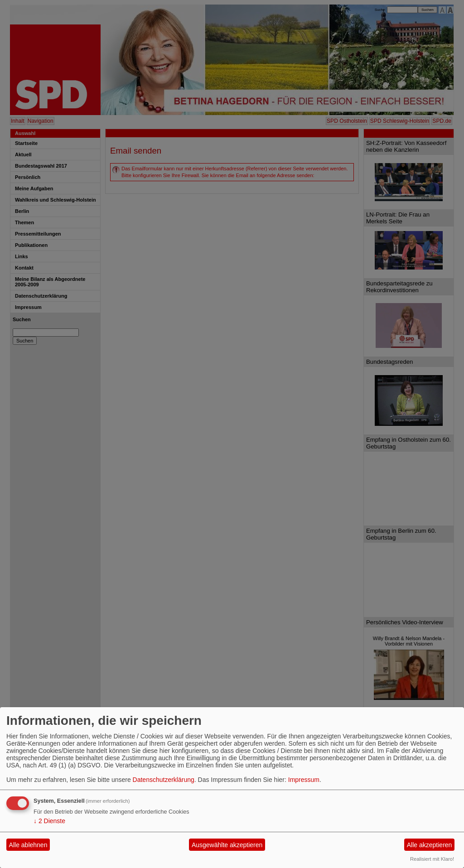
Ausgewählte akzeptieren (227, 845)
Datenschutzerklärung (164, 780)
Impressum (304, 780)
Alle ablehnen (28, 845)
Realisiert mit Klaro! (432, 859)
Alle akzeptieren (430, 845)
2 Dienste (49, 821)
